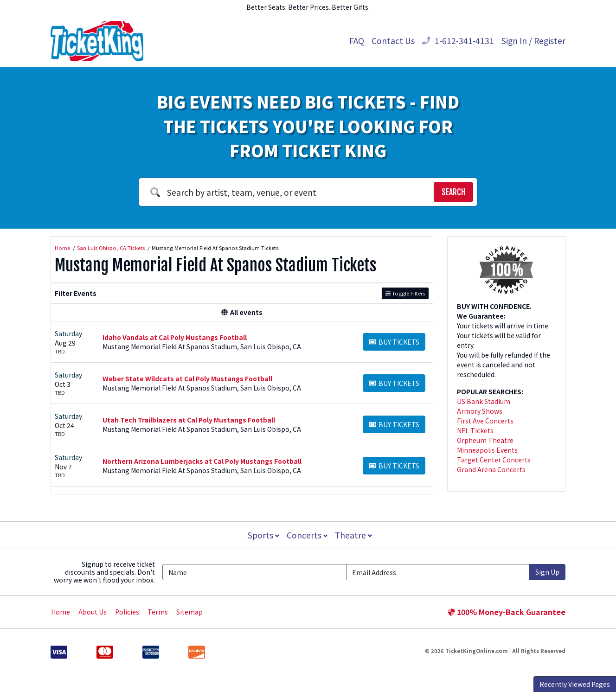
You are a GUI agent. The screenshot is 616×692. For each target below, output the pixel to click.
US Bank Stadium (484, 401)
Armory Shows (480, 411)
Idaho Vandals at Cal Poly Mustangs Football (175, 337)
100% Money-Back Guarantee (507, 612)
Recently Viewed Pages (575, 684)
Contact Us (393, 41)
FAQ (357, 41)
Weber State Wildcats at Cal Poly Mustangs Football (187, 378)
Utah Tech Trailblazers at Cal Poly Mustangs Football (189, 420)
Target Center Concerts (494, 460)
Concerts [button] (307, 535)
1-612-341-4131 (458, 41)
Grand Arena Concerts (491, 469)
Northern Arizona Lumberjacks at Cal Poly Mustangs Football (202, 461)
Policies (127, 612)
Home (61, 612)
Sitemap (189, 612)
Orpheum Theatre (485, 440)
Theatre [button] (354, 535)
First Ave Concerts (485, 421)
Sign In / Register (533, 41)
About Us (93, 612)
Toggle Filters (405, 293)
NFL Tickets (475, 430)
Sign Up (547, 572)
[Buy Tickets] (394, 342)
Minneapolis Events (487, 450)
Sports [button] (263, 535)
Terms (158, 612)
